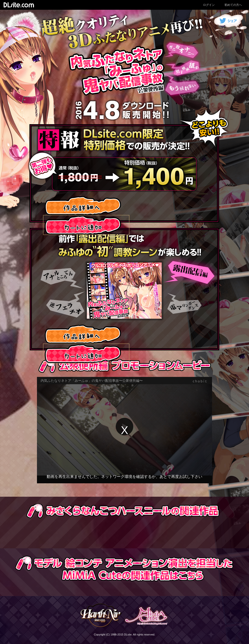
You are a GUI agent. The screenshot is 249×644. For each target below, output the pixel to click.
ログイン (209, 5)
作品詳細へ (83, 205)
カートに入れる (86, 225)
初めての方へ (233, 5)
